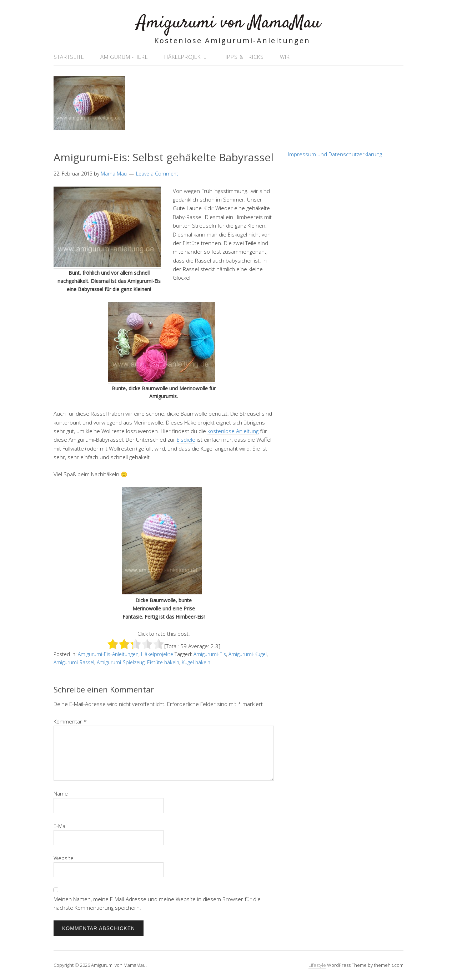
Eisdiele (186, 440)
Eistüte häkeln (163, 662)
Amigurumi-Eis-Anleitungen (108, 654)
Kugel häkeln (196, 662)
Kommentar (70, 721)
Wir (285, 57)
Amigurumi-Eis (210, 654)
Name (61, 793)
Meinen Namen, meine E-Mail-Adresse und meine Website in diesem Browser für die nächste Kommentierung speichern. (157, 903)
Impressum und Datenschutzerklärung (335, 154)
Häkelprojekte (185, 57)
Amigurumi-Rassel (74, 662)
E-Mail (61, 826)
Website (64, 858)
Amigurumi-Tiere (124, 57)
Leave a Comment (157, 174)
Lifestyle (317, 965)
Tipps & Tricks (243, 57)
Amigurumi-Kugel (248, 654)
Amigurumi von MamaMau (229, 23)
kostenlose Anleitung (233, 431)
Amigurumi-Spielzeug (121, 662)
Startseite (69, 57)
